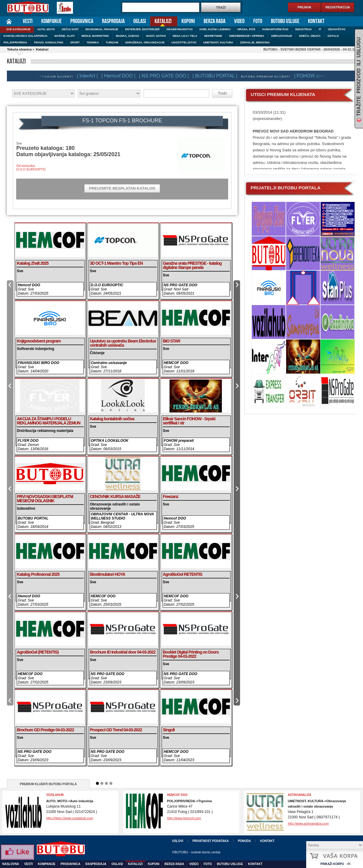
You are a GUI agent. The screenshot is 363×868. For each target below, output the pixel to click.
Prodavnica (82, 21)
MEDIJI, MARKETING (95, 36)
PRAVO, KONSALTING (49, 42)
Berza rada (215, 21)
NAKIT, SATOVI (156, 36)
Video (239, 21)
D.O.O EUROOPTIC (107, 285)
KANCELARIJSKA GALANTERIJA (26, 36)
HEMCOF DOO (176, 363)
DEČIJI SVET (70, 29)
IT (320, 29)
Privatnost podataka (211, 841)
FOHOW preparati (179, 441)
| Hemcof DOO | (120, 76)
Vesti (28, 21)
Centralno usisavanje (109, 363)
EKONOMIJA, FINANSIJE (102, 29)
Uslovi (177, 841)
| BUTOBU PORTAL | (217, 76)
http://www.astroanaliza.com (308, 823)
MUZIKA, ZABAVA (127, 36)
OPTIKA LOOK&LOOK (109, 441)
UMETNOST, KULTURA (218, 42)
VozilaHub (55, 795)
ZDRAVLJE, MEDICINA (255, 42)
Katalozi (161, 21)
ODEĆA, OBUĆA (310, 36)
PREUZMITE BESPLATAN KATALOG (122, 188)
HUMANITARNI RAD (275, 29)
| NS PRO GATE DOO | (166, 76)
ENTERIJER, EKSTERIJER (142, 29)
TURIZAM (112, 42)
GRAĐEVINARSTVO (180, 29)
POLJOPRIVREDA (15, 42)
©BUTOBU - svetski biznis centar (196, 852)
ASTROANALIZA (299, 795)
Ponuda (244, 841)
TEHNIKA (93, 42)
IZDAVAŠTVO (337, 29)
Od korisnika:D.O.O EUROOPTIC (31, 167)
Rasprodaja (113, 21)
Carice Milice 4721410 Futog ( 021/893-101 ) (190, 807)
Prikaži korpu (332, 864)
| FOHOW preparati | (318, 76)
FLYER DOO (28, 441)
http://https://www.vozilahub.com (70, 818)
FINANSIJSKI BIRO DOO (38, 363)
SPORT (75, 42)
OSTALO (333, 36)
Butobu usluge (285, 21)
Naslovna (9, 21)
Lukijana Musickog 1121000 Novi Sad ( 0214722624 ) (71, 807)
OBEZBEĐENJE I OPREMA (247, 36)
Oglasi (140, 21)
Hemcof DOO (29, 285)
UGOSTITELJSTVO (184, 42)
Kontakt (316, 21)
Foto (258, 21)
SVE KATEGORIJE (18, 29)
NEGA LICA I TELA (185, 36)
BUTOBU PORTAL (33, 518)
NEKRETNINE (213, 36)
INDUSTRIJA (303, 29)
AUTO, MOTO (46, 29)
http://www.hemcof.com (184, 818)
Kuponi (188, 21)
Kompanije (51, 21)
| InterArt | (89, 76)
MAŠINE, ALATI (64, 36)
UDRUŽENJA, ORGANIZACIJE (145, 42)
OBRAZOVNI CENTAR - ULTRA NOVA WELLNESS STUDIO (122, 516)
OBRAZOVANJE (281, 36)
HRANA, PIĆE (246, 29)
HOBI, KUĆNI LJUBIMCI (215, 29)
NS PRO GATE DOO (107, 674)
